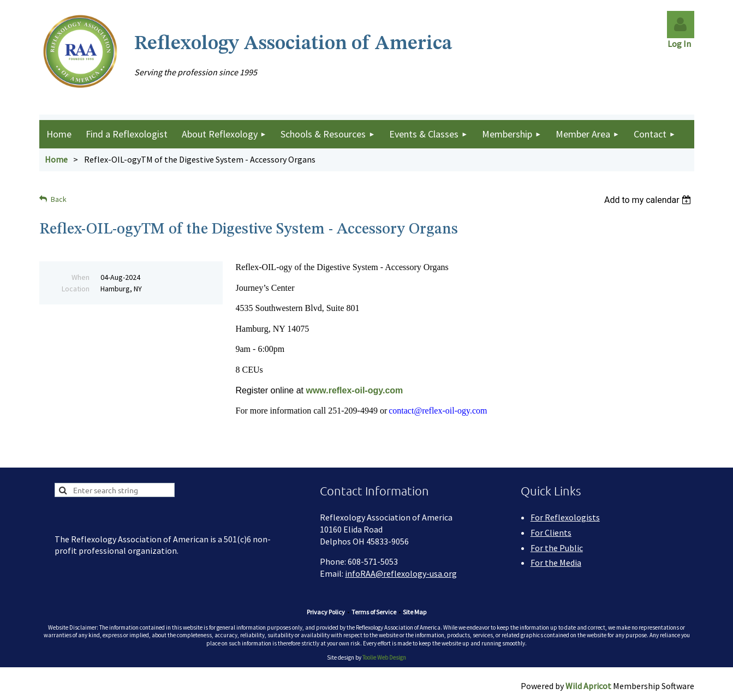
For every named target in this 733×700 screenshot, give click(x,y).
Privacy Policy (326, 612)
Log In (681, 44)
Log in (681, 25)
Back (59, 199)
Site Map (415, 612)
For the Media (556, 563)
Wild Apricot (588, 686)
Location (76, 289)
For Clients (551, 533)
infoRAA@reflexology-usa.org (401, 573)
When (81, 277)
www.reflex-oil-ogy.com (354, 390)
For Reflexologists (565, 517)
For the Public (557, 548)
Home (56, 159)
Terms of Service (374, 612)
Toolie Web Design (384, 657)
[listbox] (649, 200)
